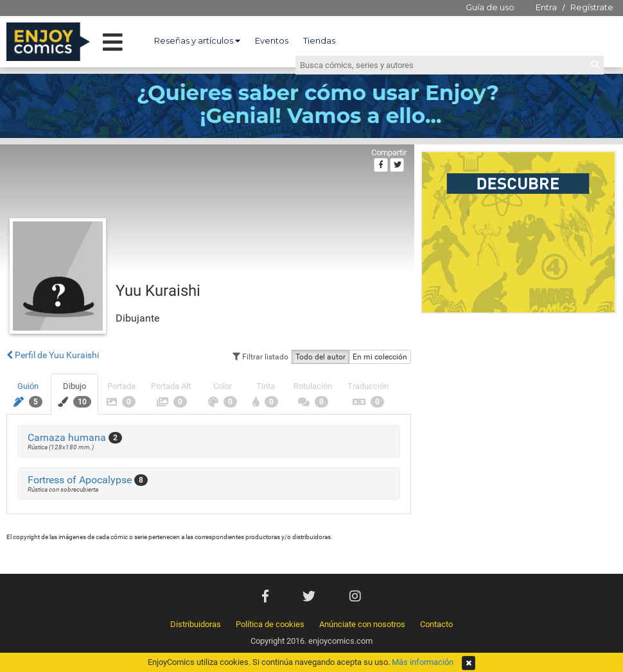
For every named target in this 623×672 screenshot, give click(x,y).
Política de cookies (270, 624)
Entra (546, 7)
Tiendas (319, 40)
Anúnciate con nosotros (362, 624)
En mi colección (380, 357)
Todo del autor (320, 357)
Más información (423, 662)
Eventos (272, 40)
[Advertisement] (120, 447)
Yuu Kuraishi (158, 291)
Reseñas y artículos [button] (197, 40)
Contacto (436, 624)
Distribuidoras (196, 624)
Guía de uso (490, 7)
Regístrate (592, 7)
